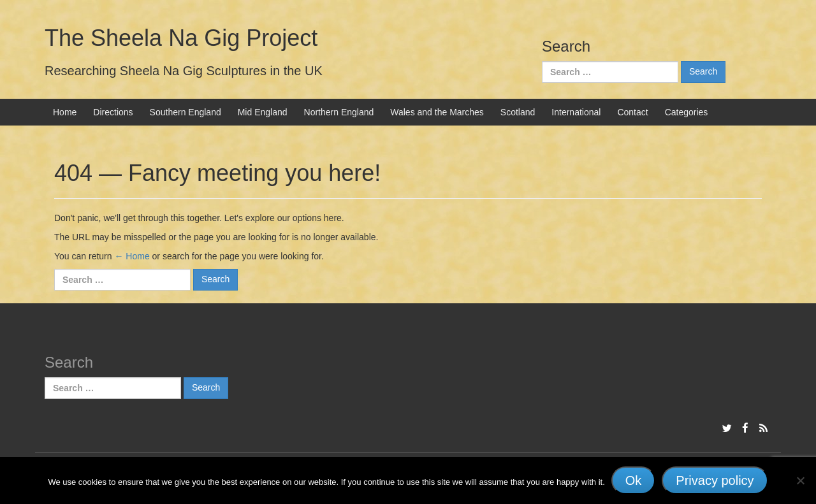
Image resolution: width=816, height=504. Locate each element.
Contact (632, 112)
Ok (634, 480)
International (576, 112)
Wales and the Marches (437, 112)
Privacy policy (715, 480)
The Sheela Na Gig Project (181, 38)
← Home (132, 256)
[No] (800, 480)
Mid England (263, 112)
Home (65, 112)
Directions (113, 112)
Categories (687, 112)
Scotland (518, 112)
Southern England (186, 112)
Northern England (339, 112)
